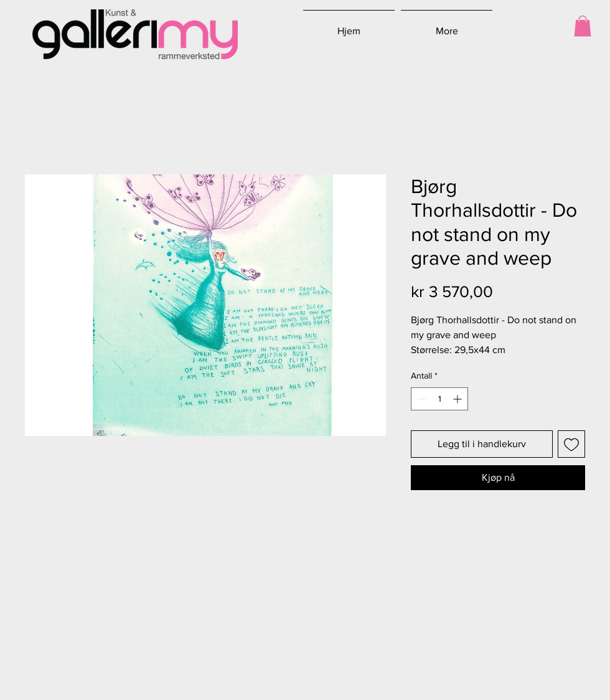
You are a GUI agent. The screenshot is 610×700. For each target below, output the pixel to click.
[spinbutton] (439, 399)
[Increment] (458, 399)
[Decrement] (420, 399)
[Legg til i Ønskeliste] (571, 444)
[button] (583, 26)
